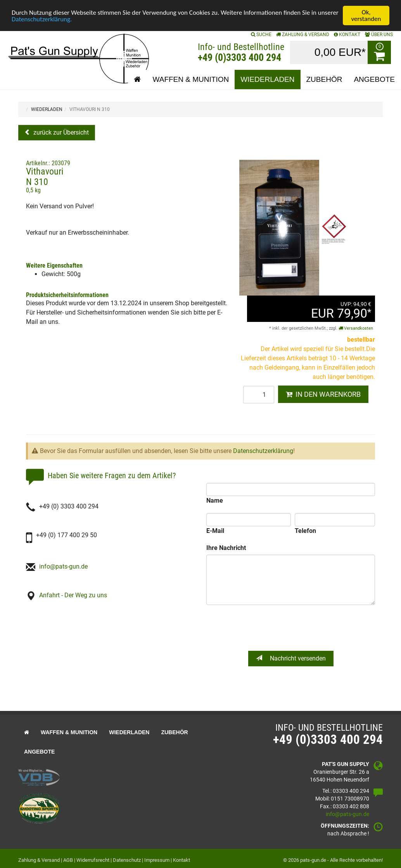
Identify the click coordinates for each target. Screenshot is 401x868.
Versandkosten (356, 328)
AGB (68, 860)
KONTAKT (347, 35)
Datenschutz (127, 860)
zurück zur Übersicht (60, 132)
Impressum (157, 860)
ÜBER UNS (379, 35)
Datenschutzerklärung (263, 451)
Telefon (305, 531)
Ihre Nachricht (226, 548)
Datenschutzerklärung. (42, 19)
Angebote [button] (374, 79)
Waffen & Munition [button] (191, 79)
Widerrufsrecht (93, 860)
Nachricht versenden (291, 658)
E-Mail (215, 531)
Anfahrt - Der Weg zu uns (73, 595)
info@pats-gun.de (63, 566)
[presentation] (292, 628)
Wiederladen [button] (267, 79)
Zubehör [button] (324, 79)
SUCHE (261, 35)
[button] (137, 80)
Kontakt (181, 860)
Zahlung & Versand (303, 35)
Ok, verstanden (366, 16)
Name (215, 501)
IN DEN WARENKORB (323, 394)
